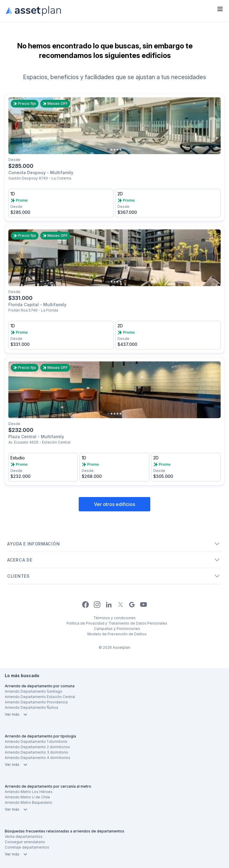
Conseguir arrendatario (25, 842)
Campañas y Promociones (117, 629)
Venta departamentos (24, 836)
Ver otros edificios (114, 504)
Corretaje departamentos (27, 847)
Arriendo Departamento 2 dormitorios (37, 747)
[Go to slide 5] (120, 150)
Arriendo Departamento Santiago (34, 691)
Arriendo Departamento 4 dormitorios (38, 758)
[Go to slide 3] (114, 150)
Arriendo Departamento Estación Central (40, 697)
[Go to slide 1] (109, 150)
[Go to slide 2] (112, 150)
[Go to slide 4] (117, 150)
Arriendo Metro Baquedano (28, 802)
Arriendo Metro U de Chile (27, 797)
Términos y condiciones (114, 618)
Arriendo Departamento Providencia (36, 702)
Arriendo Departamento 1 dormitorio (36, 742)
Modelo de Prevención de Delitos (117, 634)
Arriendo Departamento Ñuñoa (31, 707)
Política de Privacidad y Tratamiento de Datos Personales (117, 623)
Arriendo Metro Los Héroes (29, 792)
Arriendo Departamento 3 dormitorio (37, 752)
